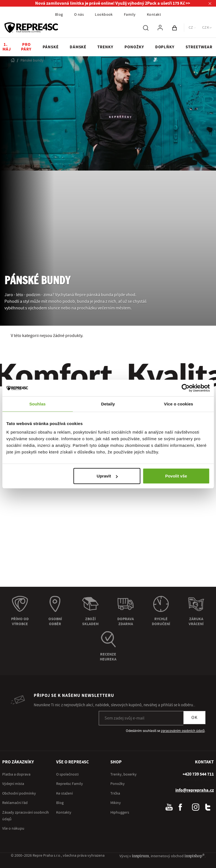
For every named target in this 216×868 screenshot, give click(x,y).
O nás (79, 15)
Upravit (107, 476)
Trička (115, 794)
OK (194, 718)
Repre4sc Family (70, 784)
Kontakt (154, 15)
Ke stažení (64, 794)
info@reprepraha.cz (195, 791)
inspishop (196, 856)
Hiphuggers (120, 813)
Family (130, 15)
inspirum (145, 856)
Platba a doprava (16, 775)
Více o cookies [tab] (179, 404)
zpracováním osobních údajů (183, 731)
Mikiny (116, 803)
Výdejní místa (13, 784)
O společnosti (67, 775)
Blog (59, 15)
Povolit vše (176, 476)
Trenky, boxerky (123, 775)
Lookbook (104, 15)
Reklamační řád (15, 803)
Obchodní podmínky (19, 794)
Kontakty (64, 813)
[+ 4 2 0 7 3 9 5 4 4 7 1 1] (198, 775)
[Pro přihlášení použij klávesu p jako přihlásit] (160, 28)
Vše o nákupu (13, 829)
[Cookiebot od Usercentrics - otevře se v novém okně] (185, 388)
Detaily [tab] (108, 404)
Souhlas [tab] (37, 404)
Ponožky (118, 784)
